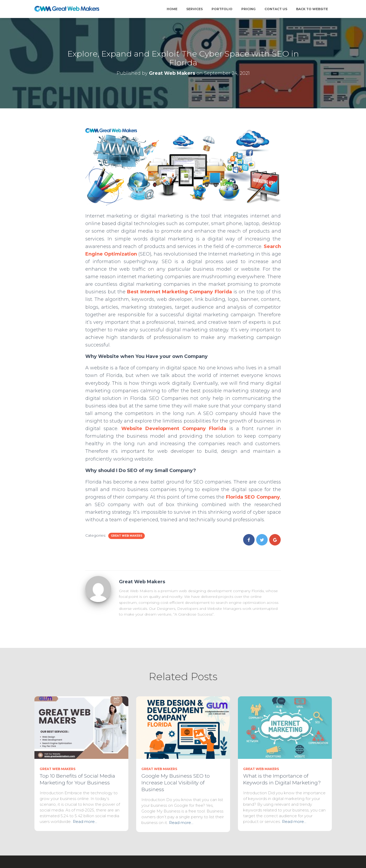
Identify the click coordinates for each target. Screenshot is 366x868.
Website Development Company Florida (174, 429)
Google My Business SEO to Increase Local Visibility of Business (176, 783)
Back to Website (312, 9)
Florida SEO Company (253, 497)
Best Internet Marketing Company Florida (179, 292)
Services (194, 9)
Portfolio (222, 9)
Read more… (85, 822)
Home (172, 9)
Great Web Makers (127, 536)
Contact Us (276, 9)
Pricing (248, 9)
